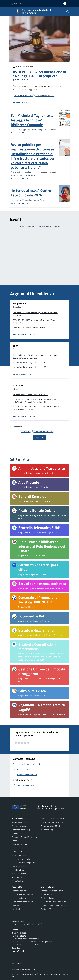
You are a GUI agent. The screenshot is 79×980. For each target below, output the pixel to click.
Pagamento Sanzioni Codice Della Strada (25, 839)
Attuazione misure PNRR (50, 826)
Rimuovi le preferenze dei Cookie (24, 970)
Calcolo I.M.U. (17, 852)
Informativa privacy (19, 891)
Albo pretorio (17, 877)
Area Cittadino (17, 881)
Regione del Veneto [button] (16, 3)
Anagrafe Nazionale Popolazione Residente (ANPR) (24, 864)
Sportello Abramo (48, 898)
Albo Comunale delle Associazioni (54, 902)
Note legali (16, 909)
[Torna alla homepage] (51, 807)
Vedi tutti (40, 438)
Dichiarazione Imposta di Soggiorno (21, 846)
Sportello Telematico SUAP (22, 874)
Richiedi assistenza (19, 822)
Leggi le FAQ (17, 905)
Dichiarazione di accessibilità (23, 902)
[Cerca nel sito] (68, 12)
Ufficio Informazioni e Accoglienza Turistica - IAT (54, 907)
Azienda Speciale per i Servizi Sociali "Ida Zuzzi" (52, 893)
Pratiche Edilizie (18, 870)
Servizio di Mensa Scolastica (23, 859)
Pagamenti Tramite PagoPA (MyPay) (22, 831)
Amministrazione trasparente (52, 822)
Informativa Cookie (19, 898)
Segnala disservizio (19, 826)
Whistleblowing (47, 830)
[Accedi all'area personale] (66, 4)
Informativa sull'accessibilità (23, 894)
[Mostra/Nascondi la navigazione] (3, 11)
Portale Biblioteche (19, 855)
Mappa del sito (17, 963)
